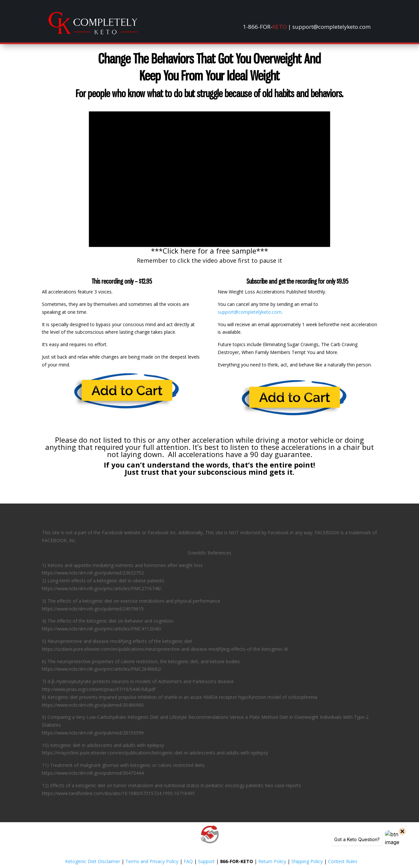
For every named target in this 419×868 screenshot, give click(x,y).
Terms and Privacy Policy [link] (152, 861)
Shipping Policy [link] (307, 861)
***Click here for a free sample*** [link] (209, 251)
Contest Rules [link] (343, 861)
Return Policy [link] (272, 861)
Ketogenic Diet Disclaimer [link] (93, 861)
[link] (93, 33)
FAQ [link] (188, 861)
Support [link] (206, 861)
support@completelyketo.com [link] (250, 312)
